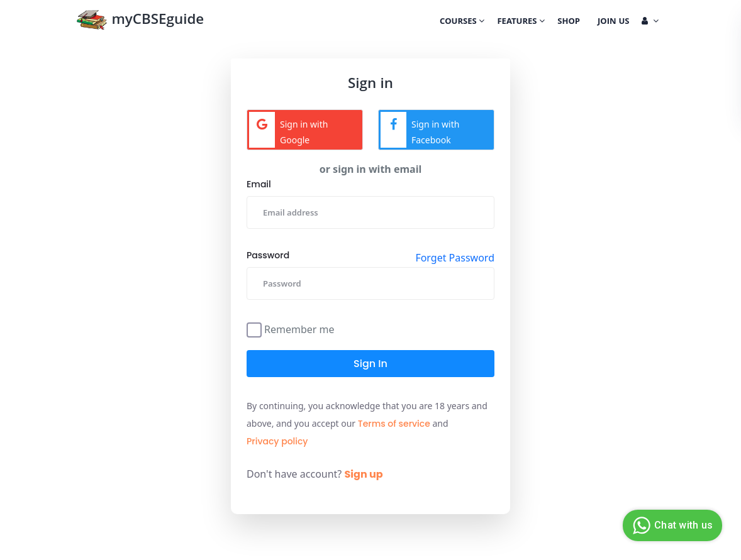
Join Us (613, 22)
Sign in (370, 364)
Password (268, 255)
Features (521, 22)
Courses (462, 22)
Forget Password (455, 258)
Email (259, 184)
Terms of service (394, 424)
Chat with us (671, 525)
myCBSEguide (140, 21)
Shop (569, 22)
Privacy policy (277, 441)
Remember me (299, 328)
